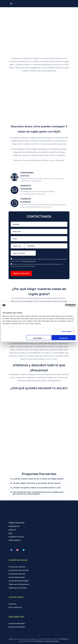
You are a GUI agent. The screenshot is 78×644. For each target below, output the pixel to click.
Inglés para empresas (18, 588)
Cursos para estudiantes (19, 570)
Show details (67, 331)
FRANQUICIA (14, 526)
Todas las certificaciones (19, 584)
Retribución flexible (17, 627)
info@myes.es (40, 641)
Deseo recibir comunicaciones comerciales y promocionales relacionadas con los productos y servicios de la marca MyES (37, 265)
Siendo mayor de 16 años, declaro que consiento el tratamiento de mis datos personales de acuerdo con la (39, 260)
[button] (39, 479)
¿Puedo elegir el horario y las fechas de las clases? (37, 483)
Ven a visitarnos (15, 607)
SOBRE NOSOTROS (17, 523)
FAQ (10, 533)
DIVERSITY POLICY (16, 537)
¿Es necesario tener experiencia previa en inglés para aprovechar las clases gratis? (38, 493)
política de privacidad (29, 261)
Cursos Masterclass (17, 577)
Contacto (12, 604)
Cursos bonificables (17, 623)
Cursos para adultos (17, 567)
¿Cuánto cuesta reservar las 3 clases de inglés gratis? (38, 479)
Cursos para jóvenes (17, 574)
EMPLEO (12, 530)
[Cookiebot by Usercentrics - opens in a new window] (67, 305)
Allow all (64, 338)
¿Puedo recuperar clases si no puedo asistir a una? (37, 488)
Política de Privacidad (52, 641)
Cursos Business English (19, 581)
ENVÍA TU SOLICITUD (21, 273)
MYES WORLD (15, 540)
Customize (39, 338)
